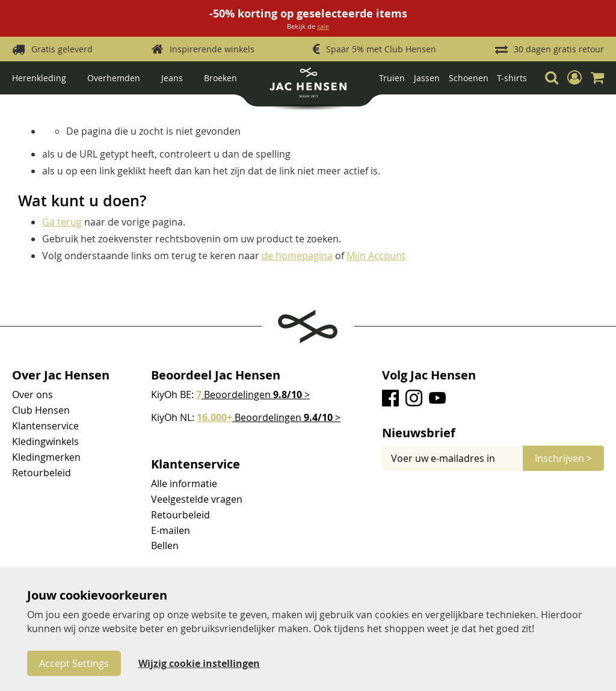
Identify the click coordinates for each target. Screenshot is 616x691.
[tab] (493, 433)
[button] (574, 78)
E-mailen (171, 530)
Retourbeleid (42, 473)
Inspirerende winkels (212, 49)
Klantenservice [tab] (196, 464)
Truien (392, 78)
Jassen (427, 78)
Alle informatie (184, 484)
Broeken (220, 78)
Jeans (172, 78)
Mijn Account (376, 256)
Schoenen (469, 78)
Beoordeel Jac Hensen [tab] (216, 375)
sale (323, 26)
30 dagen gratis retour (559, 49)
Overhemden (114, 78)
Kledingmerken (46, 457)
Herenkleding (39, 78)
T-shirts (512, 78)
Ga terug (62, 222)
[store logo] (308, 87)
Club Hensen (41, 410)
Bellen (165, 545)
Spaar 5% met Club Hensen (381, 49)
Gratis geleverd (62, 49)
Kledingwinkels (45, 441)
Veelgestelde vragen (197, 499)
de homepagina (297, 256)
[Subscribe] (563, 458)
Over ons (32, 395)
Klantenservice (45, 426)
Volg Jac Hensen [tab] (429, 375)
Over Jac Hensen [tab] (61, 375)
